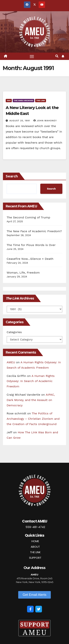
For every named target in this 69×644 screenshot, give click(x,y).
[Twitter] (39, 609)
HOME (35, 541)
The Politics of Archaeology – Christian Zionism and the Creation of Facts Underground (33, 419)
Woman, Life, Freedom (23, 273)
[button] (57, 56)
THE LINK (35, 552)
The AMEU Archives (23, 100)
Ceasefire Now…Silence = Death (30, 259)
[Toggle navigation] (32, 56)
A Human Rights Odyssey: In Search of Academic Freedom (31, 381)
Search (12, 176)
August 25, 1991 (20, 121)
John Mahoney (45, 121)
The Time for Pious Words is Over (31, 245)
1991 (9, 100)
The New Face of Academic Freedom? (34, 231)
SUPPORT (35, 558)
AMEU (11, 362)
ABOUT (35, 547)
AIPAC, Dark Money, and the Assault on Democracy (31, 400)
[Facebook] (30, 609)
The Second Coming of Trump (28, 217)
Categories (14, 332)
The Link (41, 100)
